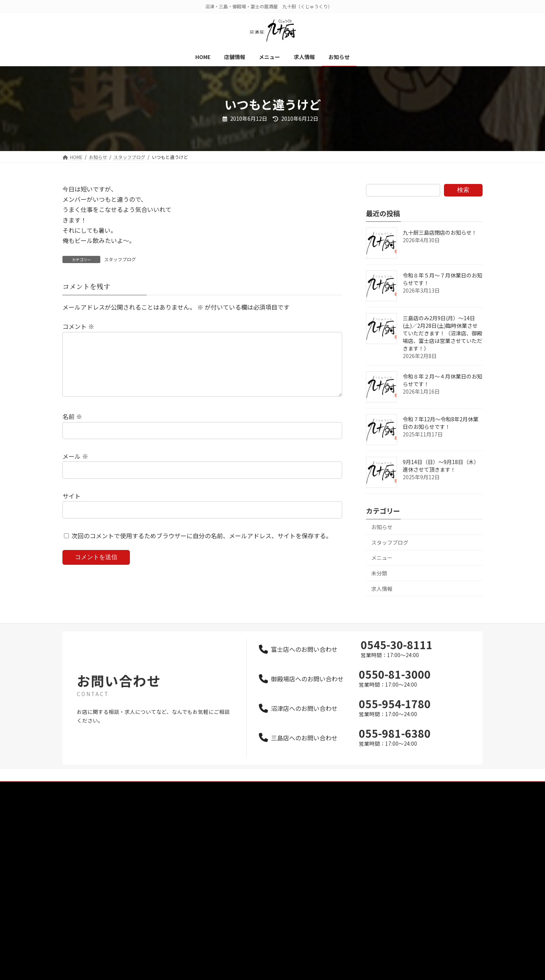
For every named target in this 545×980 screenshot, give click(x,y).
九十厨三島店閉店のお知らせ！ (440, 232)
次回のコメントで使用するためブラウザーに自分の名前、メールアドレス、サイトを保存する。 (202, 548)
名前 (72, 429)
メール (75, 468)
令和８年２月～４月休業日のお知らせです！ (442, 380)
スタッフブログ (120, 259)
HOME (217, 814)
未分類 (379, 573)
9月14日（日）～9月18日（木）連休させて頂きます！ (441, 466)
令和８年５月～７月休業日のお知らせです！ (442, 279)
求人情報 (382, 589)
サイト (72, 508)
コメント (78, 327)
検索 (463, 190)
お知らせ (382, 527)
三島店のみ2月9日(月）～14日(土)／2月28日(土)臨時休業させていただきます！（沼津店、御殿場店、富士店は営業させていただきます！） (442, 333)
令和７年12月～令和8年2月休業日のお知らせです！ (441, 423)
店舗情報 (220, 827)
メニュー (382, 558)
